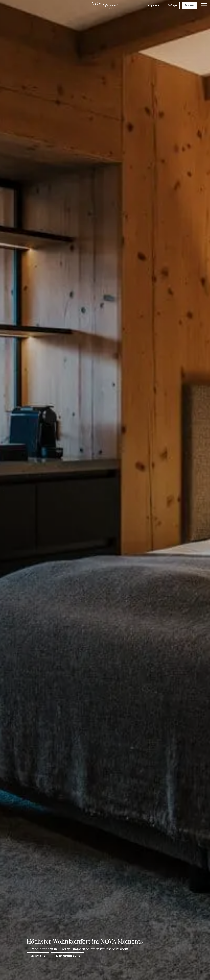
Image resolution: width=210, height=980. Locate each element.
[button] (204, 5)
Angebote (154, 5)
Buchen (189, 5)
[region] (105, 490)
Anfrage (172, 5)
